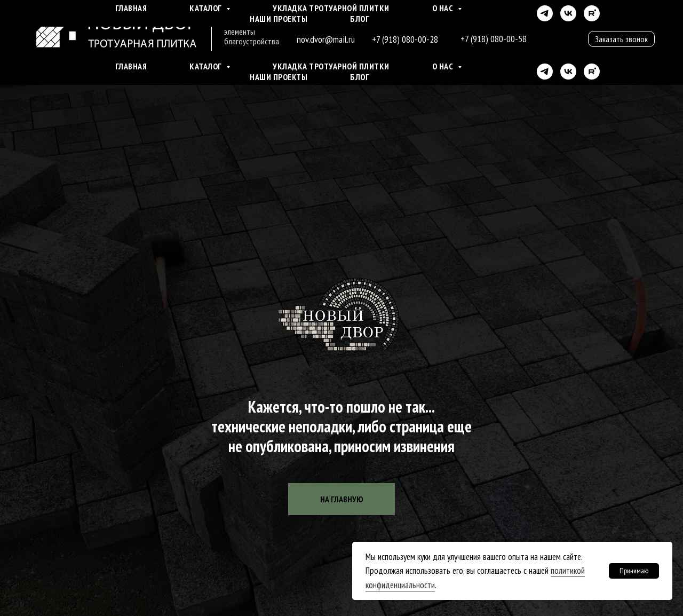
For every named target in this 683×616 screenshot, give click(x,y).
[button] (621, 39)
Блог (360, 77)
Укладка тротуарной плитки (331, 66)
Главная (131, 66)
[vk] (568, 72)
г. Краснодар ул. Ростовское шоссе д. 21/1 (376, 19)
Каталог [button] (207, 66)
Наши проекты (279, 77)
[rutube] (592, 72)
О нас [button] (444, 66)
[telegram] (545, 72)
